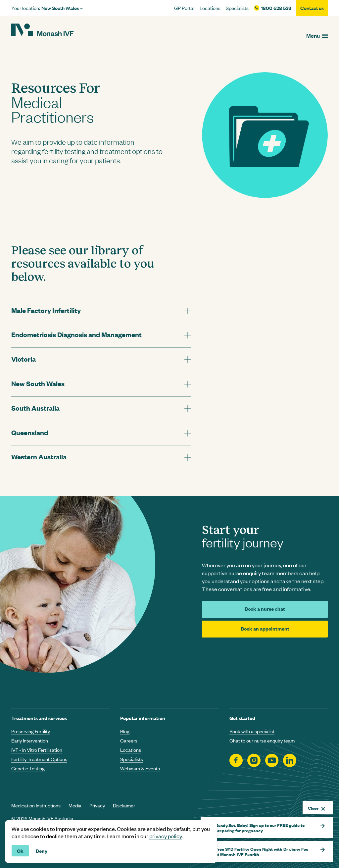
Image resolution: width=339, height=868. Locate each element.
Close (316, 808)
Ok (20, 851)
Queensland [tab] (30, 432)
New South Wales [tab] (38, 383)
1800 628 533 (276, 8)
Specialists (237, 8)
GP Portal (184, 8)
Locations (210, 8)
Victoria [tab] (24, 359)
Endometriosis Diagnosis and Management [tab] (76, 334)
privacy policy (166, 836)
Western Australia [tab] (39, 457)
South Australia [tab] (35, 408)
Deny (42, 851)
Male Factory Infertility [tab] (46, 310)
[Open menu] (317, 36)
